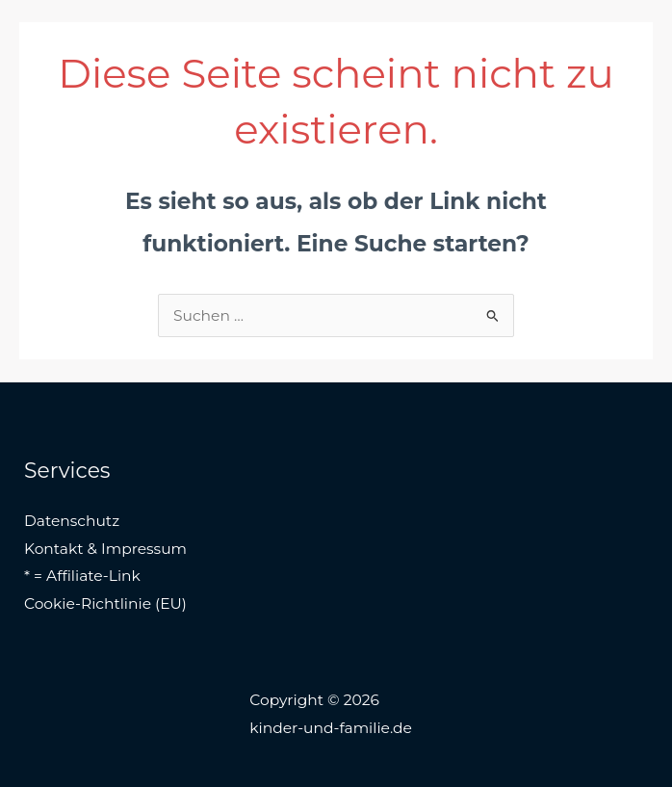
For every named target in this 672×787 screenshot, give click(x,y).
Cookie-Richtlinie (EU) (105, 603)
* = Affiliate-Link (82, 576)
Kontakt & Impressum (105, 549)
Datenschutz (72, 521)
